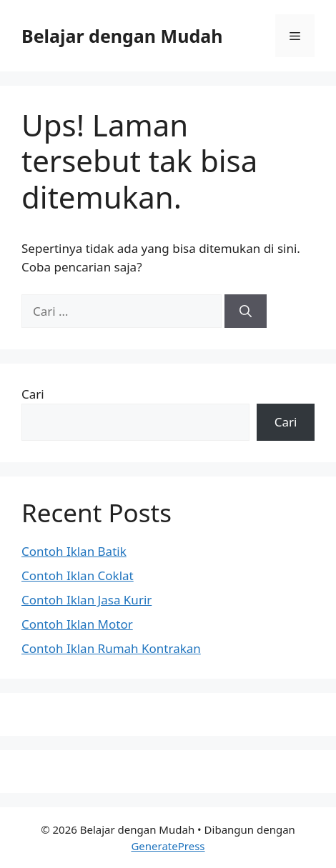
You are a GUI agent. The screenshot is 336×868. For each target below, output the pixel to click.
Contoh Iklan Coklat (78, 575)
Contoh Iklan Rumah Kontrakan (111, 648)
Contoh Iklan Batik (74, 551)
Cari (33, 394)
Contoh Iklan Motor (77, 624)
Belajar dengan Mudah (122, 36)
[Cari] (246, 311)
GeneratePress (168, 846)
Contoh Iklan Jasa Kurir (87, 600)
